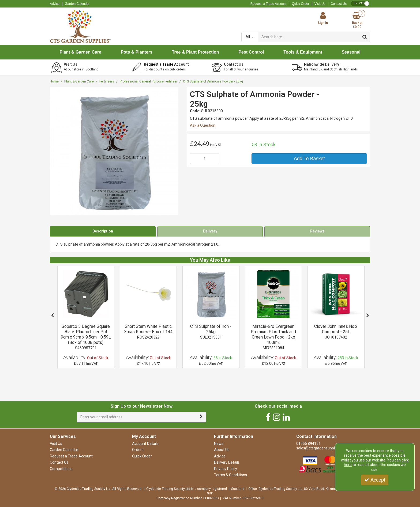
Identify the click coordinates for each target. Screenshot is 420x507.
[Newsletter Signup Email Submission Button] (201, 417)
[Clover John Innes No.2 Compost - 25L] (336, 332)
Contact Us (339, 4)
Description (103, 231)
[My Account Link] (323, 18)
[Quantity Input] (205, 159)
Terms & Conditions (230, 475)
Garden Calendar (77, 4)
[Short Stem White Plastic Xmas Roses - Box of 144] (148, 294)
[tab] (103, 231)
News (219, 444)
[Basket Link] (357, 20)
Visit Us (320, 4)
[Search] (309, 37)
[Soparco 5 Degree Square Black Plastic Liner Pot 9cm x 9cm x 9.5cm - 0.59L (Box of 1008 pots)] (86, 294)
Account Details (145, 444)
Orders (138, 450)
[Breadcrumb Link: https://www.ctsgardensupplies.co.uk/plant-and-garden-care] (79, 81)
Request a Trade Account (269, 4)
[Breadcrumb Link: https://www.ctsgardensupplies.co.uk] (54, 81)
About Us (222, 450)
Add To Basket (309, 159)
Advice (55, 4)
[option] (86, 317)
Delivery (210, 231)
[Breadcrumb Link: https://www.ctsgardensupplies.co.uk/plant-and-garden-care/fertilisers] (107, 81)
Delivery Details (227, 462)
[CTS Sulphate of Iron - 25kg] (211, 294)
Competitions (61, 469)
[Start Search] (365, 37)
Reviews (317, 231)
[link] (268, 417)
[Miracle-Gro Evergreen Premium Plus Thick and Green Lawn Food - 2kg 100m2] (273, 294)
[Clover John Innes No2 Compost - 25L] (336, 294)
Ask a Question (203, 125)
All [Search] (248, 37)
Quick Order (300, 4)
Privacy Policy (226, 469)
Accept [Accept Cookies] (375, 480)
